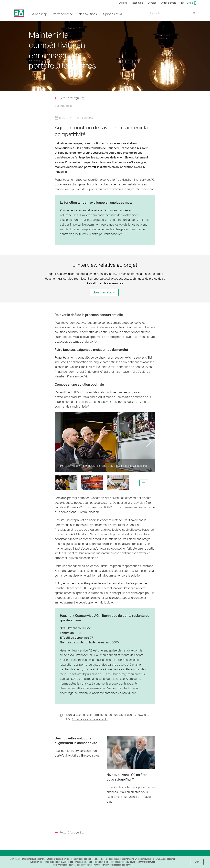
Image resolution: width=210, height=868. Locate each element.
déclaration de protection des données (116, 865)
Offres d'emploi (169, 3)
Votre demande (63, 14)
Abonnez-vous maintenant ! (90, 719)
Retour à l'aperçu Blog (72, 98)
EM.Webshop (38, 14)
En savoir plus (90, 755)
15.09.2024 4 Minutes (74, 118)
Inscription (137, 3)
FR (182, 3)
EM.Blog (123, 3)
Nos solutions (88, 14)
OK (197, 862)
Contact (152, 3)
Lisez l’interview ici (104, 292)
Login (192, 3)
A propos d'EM (112, 14)
